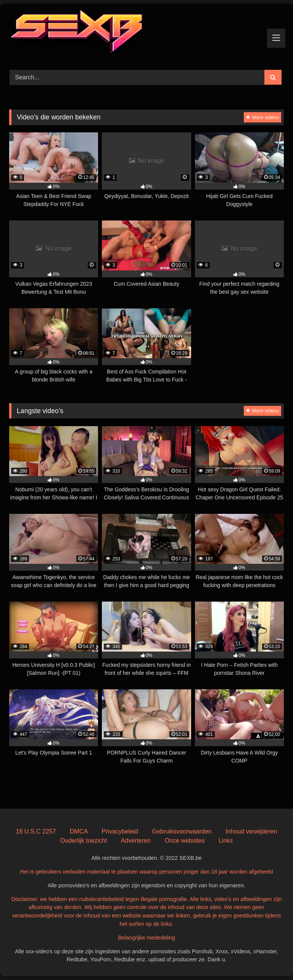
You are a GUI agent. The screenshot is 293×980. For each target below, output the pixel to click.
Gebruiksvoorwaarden (182, 831)
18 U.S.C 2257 (36, 831)
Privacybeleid (120, 831)
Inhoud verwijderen (251, 831)
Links (226, 841)
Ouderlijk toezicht (84, 841)
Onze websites (185, 841)
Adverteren (136, 841)
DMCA (79, 831)
